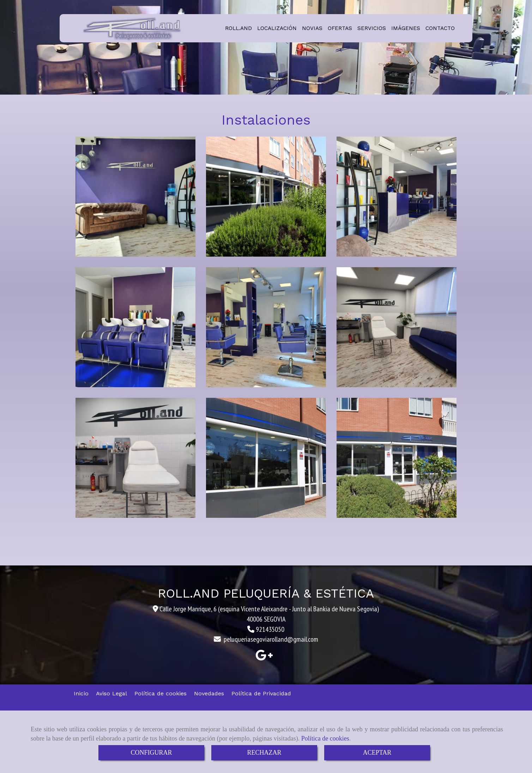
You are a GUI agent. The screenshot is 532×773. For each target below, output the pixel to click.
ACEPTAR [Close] (377, 753)
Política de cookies (325, 738)
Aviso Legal (111, 693)
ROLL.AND (238, 28)
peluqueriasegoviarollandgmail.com (271, 639)
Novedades (209, 693)
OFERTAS (340, 28)
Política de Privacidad (261, 693)
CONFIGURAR (151, 753)
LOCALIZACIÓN (277, 28)
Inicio (81, 693)
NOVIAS (312, 28)
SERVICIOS (372, 28)
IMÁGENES (406, 28)
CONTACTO (440, 28)
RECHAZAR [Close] (264, 753)
